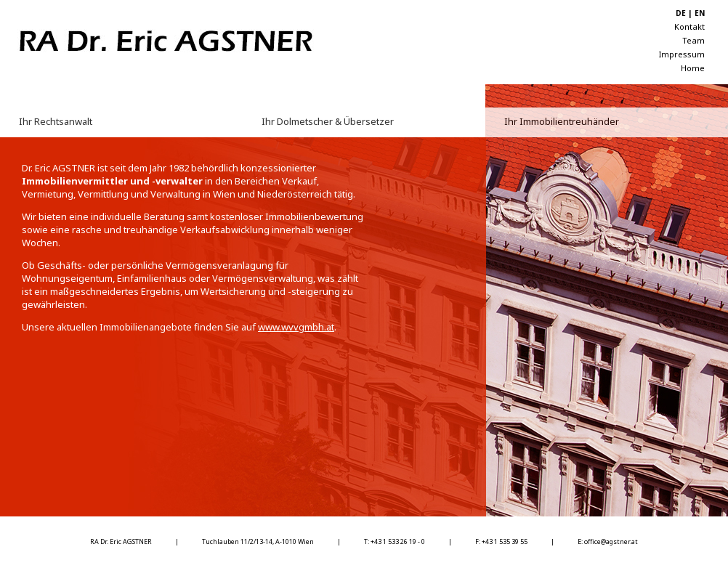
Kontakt (689, 27)
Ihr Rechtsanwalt (56, 121)
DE (681, 13)
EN (700, 13)
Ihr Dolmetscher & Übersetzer (328, 121)
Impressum (682, 54)
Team (693, 40)
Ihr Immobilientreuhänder (562, 121)
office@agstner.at (611, 541)
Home (693, 68)
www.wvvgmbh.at (296, 327)
